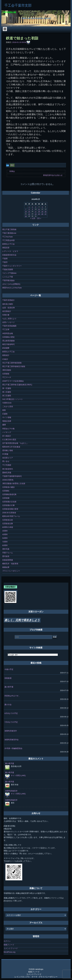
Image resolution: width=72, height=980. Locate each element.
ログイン (7, 941)
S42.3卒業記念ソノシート (13, 399)
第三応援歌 (7, 396)
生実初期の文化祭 (9, 502)
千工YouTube (8, 237)
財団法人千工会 (8, 244)
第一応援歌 (7, 388)
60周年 (5, 545)
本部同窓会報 (8, 333)
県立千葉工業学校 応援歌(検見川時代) (17, 385)
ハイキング (7, 432)
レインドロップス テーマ (26, 977)
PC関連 (5, 454)
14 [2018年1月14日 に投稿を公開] (26, 211)
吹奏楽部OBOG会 (9, 255)
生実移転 (6, 491)
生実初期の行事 (8, 505)
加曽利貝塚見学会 (12, 740)
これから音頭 (8, 407)
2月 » (39, 218)
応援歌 (5, 414)
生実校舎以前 (8, 520)
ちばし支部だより (9, 319)
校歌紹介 (6, 355)
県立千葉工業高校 (9, 229)
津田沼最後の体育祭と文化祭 (14, 484)
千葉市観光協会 (8, 280)
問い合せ (6, 461)
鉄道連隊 (6, 348)
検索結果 (6, 567)
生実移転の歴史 (8, 337)
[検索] (33, 655)
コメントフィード (11, 948)
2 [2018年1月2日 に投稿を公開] (32, 207)
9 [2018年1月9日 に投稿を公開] (32, 209)
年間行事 (6, 315)
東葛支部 (6, 248)
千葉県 (5, 259)
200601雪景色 (8, 480)
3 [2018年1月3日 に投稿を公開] (36, 207)
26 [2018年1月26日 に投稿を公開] (42, 214)
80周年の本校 (8, 527)
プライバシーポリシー (11, 571)
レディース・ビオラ (10, 251)
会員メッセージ (8, 322)
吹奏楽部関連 (8, 560)
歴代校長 (6, 556)
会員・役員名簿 (8, 308)
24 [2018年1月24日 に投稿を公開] (36, 214)
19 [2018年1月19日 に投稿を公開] (42, 211)
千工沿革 (6, 330)
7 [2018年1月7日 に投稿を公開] (26, 209)
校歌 (4, 410)
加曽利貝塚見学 (11, 731)
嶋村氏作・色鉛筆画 (10, 564)
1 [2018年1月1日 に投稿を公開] (29, 207)
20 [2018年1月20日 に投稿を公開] (46, 211)
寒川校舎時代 (8, 469)
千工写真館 (7, 465)
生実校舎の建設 (8, 487)
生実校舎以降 (8, 524)
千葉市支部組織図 (9, 326)
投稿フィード (9, 945)
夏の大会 (8, 705)
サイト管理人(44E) (18, 775)
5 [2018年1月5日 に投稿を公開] (42, 207)
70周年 (5, 542)
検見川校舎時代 (8, 344)
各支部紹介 (7, 311)
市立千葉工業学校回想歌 (12, 363)
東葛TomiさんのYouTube (12, 288)
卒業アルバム (8, 553)
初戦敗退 (8, 678)
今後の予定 (9, 669)
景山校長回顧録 (8, 341)
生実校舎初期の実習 (10, 509)
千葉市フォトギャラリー (12, 266)
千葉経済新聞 (8, 270)
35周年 (5, 531)
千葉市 (5, 262)
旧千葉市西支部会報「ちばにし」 (16, 443)
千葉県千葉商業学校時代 (12, 476)
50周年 (5, 538)
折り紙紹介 (7, 436)
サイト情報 (7, 417)
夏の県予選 (9, 687)
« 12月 (33, 218)
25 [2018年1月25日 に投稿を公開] (39, 214)
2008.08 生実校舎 (9, 513)
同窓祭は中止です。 (12, 696)
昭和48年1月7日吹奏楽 (11, 447)
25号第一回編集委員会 (13, 748)
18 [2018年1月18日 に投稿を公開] (39, 211)
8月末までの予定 (11, 713)
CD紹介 (5, 359)
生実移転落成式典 (9, 494)
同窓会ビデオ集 (8, 429)
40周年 (5, 535)
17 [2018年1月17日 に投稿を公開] (36, 211)
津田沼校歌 (7, 370)
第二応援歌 (7, 392)
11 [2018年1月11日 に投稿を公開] (39, 209)
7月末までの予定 (11, 722)
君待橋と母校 (8, 450)
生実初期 (6, 498)
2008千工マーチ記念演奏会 (13, 381)
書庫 (4, 425)
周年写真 (6, 549)
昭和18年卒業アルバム (11, 516)
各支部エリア (8, 458)
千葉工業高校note (9, 233)
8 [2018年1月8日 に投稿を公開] (29, 209)
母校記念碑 (7, 421)
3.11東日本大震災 (9, 440)
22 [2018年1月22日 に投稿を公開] (29, 214)
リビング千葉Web (9, 273)
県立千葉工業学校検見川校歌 (14, 366)
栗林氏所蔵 (7, 473)
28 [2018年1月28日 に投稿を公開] (26, 216)
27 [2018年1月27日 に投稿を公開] (46, 214)
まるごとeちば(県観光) (11, 284)
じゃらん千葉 (8, 277)
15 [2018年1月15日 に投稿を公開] (29, 211)
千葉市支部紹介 (8, 300)
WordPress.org (9, 952)
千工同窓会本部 (8, 240)
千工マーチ (7, 377)
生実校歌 (6, 374)
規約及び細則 (8, 304)
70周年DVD (7, 403)
